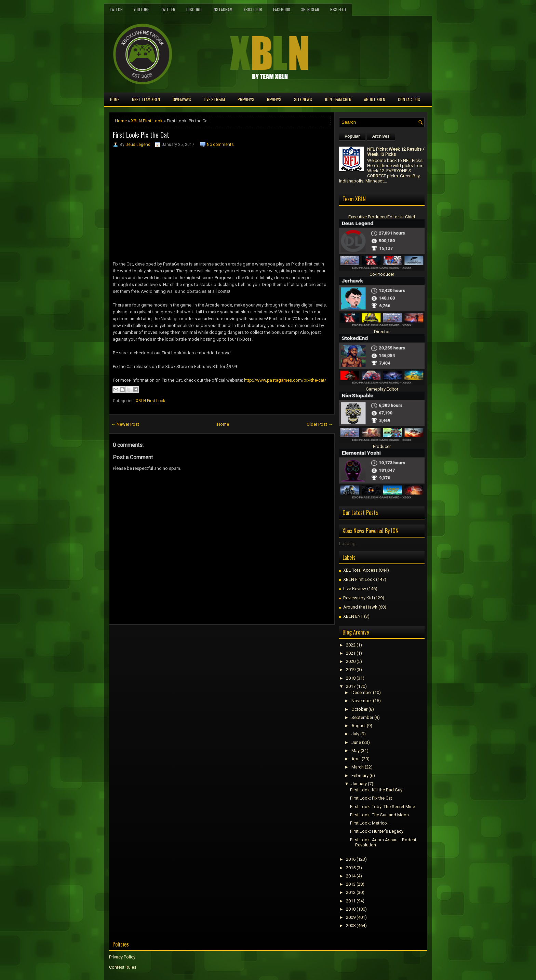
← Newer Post (125, 424)
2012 (351, 892)
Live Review (355, 589)
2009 (351, 917)
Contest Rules (123, 967)
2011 (351, 901)
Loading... (349, 543)
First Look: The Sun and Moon (379, 815)
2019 (351, 670)
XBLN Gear (310, 9)
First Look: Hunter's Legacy (377, 831)
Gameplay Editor (382, 389)
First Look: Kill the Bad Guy (376, 790)
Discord (194, 9)
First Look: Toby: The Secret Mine (383, 807)
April (356, 759)
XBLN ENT (353, 616)
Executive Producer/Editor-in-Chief (382, 217)
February (360, 775)
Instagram (223, 9)
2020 (351, 661)
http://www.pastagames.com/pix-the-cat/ (285, 380)
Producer (382, 446)
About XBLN (375, 99)
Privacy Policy (122, 957)
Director (382, 332)
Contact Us (409, 99)
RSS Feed (338, 9)
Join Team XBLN (338, 99)
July (355, 734)
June (356, 742)
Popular (352, 136)
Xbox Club (253, 9)
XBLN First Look (147, 121)
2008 (351, 925)
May (356, 751)
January (359, 784)
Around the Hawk (360, 607)
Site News (303, 99)
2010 (351, 909)
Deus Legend (138, 145)
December (362, 692)
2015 (351, 868)
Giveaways (182, 99)
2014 (351, 876)
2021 (351, 653)
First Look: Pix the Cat (141, 135)
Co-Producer (382, 274)
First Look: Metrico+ (370, 823)
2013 (351, 884)
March (358, 767)
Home (115, 99)
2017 (351, 686)
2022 (351, 645)
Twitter (168, 9)
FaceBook (282, 9)
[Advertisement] (189, 640)
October (359, 709)
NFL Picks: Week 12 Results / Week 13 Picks (396, 152)
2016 (351, 859)
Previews (246, 99)
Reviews (274, 99)
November (362, 701)
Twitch (116, 9)
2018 (351, 678)
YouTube (141, 9)
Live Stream (214, 99)
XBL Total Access (360, 570)
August (359, 726)
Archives (381, 136)
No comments (220, 145)
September (362, 717)
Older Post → (320, 424)
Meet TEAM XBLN (146, 99)
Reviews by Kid (358, 598)
